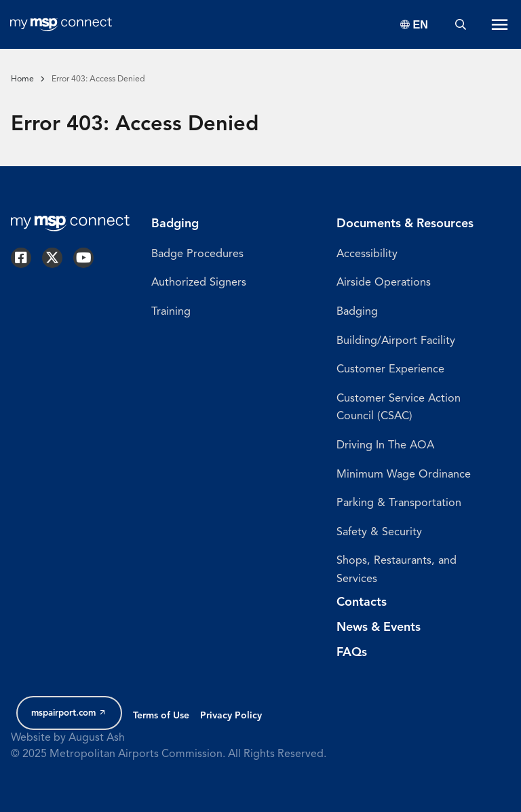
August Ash (97, 738)
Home (22, 79)
